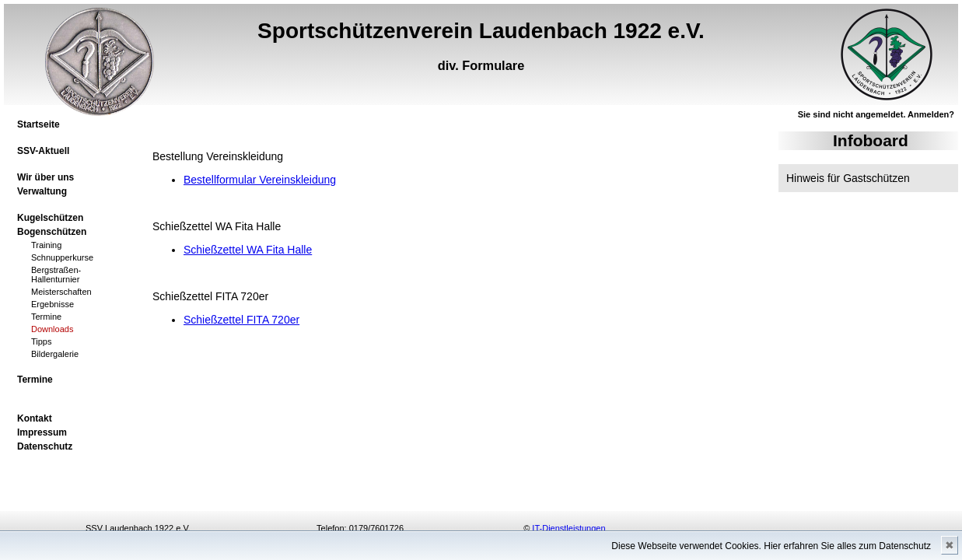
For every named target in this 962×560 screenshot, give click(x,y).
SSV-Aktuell (43, 151)
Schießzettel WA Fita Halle (248, 250)
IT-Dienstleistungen (568, 528)
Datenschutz (45, 446)
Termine (35, 380)
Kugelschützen (50, 218)
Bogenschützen (52, 232)
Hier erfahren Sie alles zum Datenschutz (847, 546)
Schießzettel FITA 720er (241, 320)
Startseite (38, 124)
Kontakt (35, 418)
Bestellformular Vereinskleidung (260, 180)
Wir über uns (45, 177)
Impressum (42, 432)
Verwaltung (42, 191)
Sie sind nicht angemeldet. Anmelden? (876, 114)
